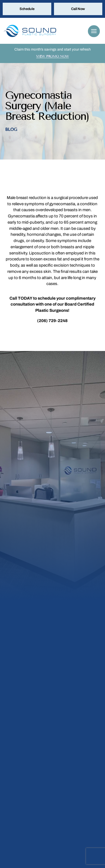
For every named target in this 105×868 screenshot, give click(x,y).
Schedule (27, 9)
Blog (11, 130)
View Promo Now (52, 56)
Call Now (78, 9)
